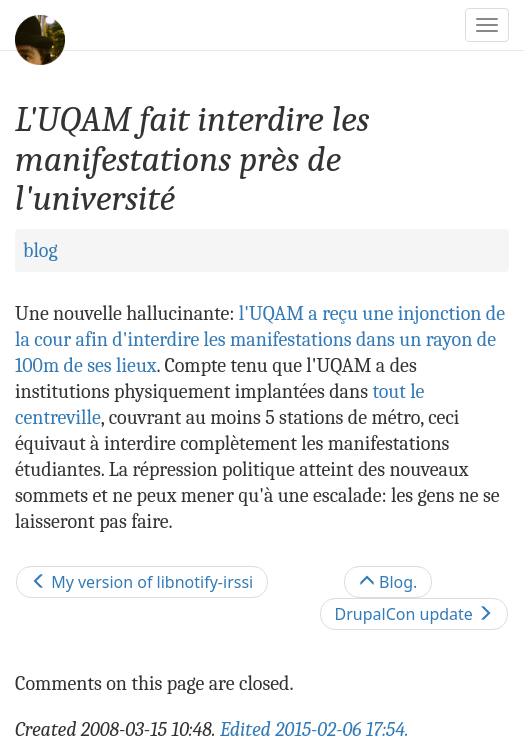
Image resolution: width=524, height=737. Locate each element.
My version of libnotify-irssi (142, 582)
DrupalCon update (414, 614)
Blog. (388, 582)
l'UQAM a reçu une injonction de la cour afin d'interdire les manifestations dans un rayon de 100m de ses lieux (260, 339)
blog (40, 250)
